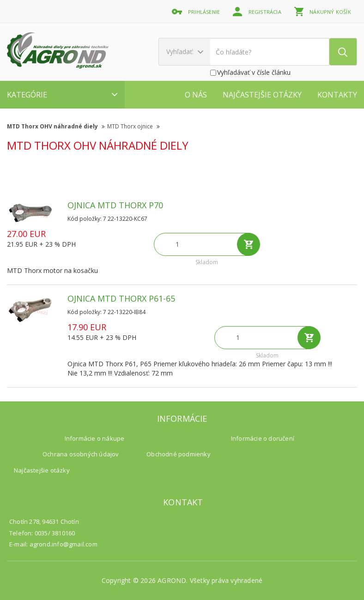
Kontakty (337, 95)
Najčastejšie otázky (262, 95)
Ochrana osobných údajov (81, 454)
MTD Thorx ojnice (133, 126)
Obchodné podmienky (179, 454)
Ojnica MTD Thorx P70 (115, 205)
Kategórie (62, 95)
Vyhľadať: (185, 52)
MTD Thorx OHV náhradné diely (56, 126)
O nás (196, 95)
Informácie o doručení (263, 438)
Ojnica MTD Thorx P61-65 (121, 298)
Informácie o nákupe (95, 438)
